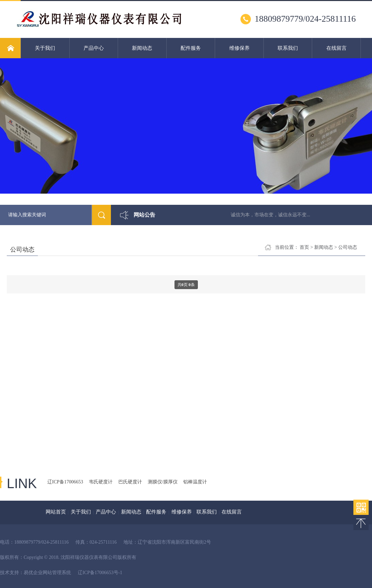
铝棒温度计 (195, 482)
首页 (304, 247)
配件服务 (191, 48)
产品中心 (94, 48)
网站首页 (56, 512)
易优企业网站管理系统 (47, 573)
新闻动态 (142, 48)
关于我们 (45, 48)
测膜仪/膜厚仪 (163, 482)
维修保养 (239, 48)
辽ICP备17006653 (65, 482)
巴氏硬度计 (130, 482)
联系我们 (288, 48)
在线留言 (336, 48)
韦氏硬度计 (101, 482)
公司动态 (348, 247)
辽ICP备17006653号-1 (100, 573)
